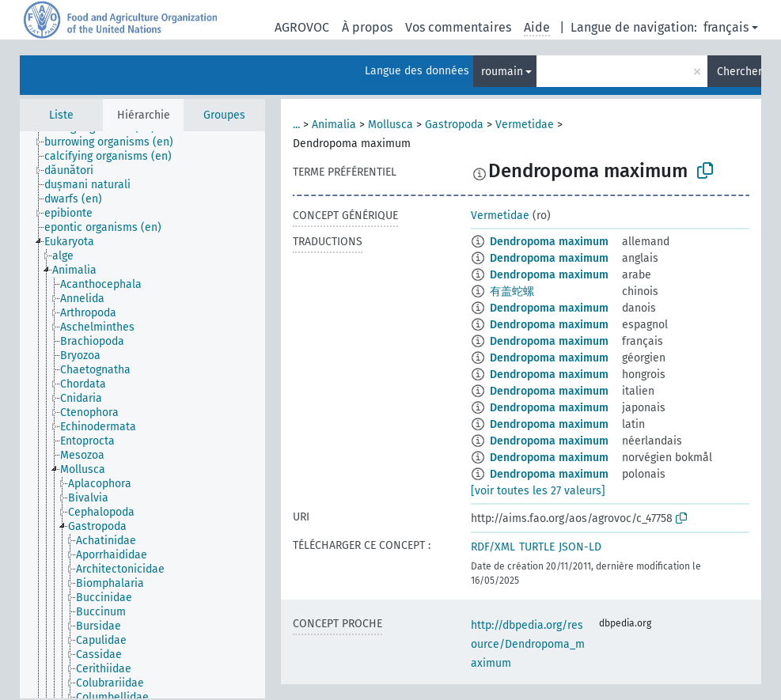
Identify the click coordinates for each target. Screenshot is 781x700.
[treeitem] (116, 142)
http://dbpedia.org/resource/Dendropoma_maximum (528, 644)
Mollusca (390, 125)
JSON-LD (580, 547)
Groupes (224, 115)
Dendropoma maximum (549, 242)
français (726, 27)
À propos (367, 27)
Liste (61, 115)
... (296, 125)
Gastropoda (454, 125)
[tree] (142, 415)
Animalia (334, 125)
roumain (502, 72)
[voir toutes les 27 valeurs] (538, 491)
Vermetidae (525, 125)
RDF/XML (493, 547)
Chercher (739, 72)
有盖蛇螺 (512, 291)
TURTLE (537, 547)
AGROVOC (302, 27)
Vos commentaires (458, 27)
